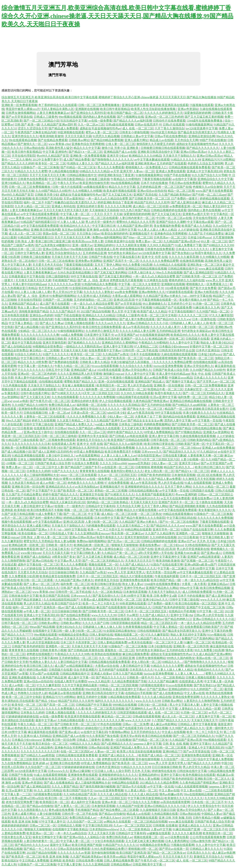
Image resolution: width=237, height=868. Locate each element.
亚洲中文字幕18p (181, 615)
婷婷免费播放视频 (131, 249)
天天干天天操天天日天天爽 (48, 175)
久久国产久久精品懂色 (160, 533)
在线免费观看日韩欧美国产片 (204, 627)
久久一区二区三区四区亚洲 (117, 658)
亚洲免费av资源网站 (88, 261)
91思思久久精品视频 (106, 136)
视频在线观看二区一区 (103, 565)
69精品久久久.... (173, 662)
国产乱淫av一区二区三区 (124, 541)
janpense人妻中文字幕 (147, 744)
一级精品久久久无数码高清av (82, 346)
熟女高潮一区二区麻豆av (127, 533)
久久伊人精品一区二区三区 (32, 206)
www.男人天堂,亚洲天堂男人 (126, 572)
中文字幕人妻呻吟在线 (89, 459)
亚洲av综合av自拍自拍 (152, 191)
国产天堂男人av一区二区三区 (216, 382)
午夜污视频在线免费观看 (71, 319)
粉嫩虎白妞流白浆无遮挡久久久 (75, 202)
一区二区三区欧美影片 (26, 759)
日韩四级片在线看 (197, 339)
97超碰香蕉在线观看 (180, 292)
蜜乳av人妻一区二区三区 (102, 132)
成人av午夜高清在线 (136, 327)
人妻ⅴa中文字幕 (161, 829)
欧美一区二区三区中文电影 (159, 315)
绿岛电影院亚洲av (149, 456)
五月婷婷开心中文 (179, 304)
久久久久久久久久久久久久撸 (40, 335)
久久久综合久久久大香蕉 (136, 366)
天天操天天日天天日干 (140, 561)
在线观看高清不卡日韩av (50, 428)
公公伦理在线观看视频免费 (208, 837)
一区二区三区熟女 (150, 514)
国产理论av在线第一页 (174, 849)
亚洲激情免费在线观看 (33, 409)
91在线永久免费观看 (85, 463)
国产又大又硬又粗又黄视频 (94, 557)
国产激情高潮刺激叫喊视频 (97, 787)
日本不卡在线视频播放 (145, 354)
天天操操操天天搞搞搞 (104, 210)
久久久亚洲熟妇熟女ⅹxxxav (92, 533)
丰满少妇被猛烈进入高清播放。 (131, 362)
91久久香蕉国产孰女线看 (103, 736)
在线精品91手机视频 (138, 308)
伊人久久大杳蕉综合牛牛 (204, 806)
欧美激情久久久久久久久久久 (184, 798)
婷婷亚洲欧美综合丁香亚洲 (116, 175)
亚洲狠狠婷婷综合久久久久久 (144, 487)
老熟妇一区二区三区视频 (111, 491)
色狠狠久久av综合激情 (207, 187)
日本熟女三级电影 (131, 424)
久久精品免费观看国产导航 (129, 681)
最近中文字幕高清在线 (26, 343)
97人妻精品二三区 (146, 346)
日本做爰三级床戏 (97, 179)
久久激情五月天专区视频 (37, 269)
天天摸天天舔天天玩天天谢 (33, 280)
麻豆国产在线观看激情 (111, 607)
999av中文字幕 (189, 588)
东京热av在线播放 (73, 230)
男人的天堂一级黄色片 (100, 222)
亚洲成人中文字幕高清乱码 (204, 171)
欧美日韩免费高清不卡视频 (122, 452)
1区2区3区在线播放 (209, 475)
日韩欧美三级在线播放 (35, 257)
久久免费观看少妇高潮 (24, 576)
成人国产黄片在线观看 (54, 304)
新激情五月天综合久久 (91, 440)
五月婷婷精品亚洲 (149, 187)
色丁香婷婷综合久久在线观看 (58, 105)
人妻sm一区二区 (144, 171)
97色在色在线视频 (109, 724)
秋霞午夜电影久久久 (208, 253)
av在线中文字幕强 (184, 179)
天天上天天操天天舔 (101, 833)
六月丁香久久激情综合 (169, 128)
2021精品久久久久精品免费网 (159, 783)
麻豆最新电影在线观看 (43, 732)
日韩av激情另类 (200, 841)
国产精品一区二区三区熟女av (166, 853)
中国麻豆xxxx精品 (181, 378)
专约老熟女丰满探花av (122, 253)
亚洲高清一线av (54, 607)
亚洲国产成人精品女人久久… (118, 755)
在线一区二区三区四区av (77, 751)
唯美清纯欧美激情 (51, 136)
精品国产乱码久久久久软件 (152, 202)
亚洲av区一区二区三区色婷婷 (164, 117)
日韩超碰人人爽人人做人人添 (189, 323)
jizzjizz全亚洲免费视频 (168, 366)
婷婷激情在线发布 (164, 771)
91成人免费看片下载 (188, 245)
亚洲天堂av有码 (130, 736)
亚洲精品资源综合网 (202, 136)
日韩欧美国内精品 (199, 440)
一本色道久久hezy (109, 818)
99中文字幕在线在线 (84, 276)
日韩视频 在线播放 (165, 825)
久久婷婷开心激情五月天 (102, 331)
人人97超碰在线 (188, 230)
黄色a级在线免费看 (61, 810)
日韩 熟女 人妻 (24, 241)
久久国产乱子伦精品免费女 (206, 234)
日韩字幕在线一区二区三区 (168, 440)
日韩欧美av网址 (79, 140)
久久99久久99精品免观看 (137, 393)
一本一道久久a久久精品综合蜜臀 (92, 304)
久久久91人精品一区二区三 (211, 487)
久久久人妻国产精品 (65, 787)
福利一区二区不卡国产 (38, 202)
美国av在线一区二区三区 (59, 234)
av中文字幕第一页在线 (207, 420)
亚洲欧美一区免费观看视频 (19, 105)
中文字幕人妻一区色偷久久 (35, 366)
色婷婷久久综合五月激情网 (205, 163)
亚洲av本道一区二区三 (116, 802)
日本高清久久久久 (141, 670)
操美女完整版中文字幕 (47, 837)
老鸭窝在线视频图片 (40, 654)
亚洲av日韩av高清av (193, 152)
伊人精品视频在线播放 (63, 171)
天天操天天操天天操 (74, 350)
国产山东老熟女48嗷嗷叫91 (53, 245)
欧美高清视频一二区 (62, 779)
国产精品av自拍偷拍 (40, 806)
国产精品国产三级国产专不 (82, 467)
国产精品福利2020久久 (144, 498)
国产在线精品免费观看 (53, 140)
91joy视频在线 (216, 635)
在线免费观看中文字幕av (105, 350)
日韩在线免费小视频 (89, 860)
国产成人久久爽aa (51, 323)
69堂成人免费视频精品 (159, 432)
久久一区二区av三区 (91, 125)
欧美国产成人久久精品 (196, 226)
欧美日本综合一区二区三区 (51, 744)
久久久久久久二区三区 (193, 315)
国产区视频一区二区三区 (197, 561)
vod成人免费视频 (71, 335)
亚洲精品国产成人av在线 (120, 152)
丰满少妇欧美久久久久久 (199, 413)
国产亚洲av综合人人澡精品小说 (84, 837)
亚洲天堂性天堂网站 (15, 658)
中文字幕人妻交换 (69, 864)
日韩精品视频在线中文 (82, 175)
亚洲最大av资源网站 (216, 432)
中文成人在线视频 (173, 732)
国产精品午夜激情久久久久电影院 (143, 518)
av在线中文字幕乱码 (94, 732)
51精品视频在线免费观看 (124, 697)
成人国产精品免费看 (77, 160)
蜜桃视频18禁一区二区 (143, 849)
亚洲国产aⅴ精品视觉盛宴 (203, 557)
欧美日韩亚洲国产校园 (87, 845)
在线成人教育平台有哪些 (71, 681)
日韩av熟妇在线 (34, 148)
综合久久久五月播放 (146, 802)
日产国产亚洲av (81, 549)
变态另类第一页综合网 (161, 572)
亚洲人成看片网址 (136, 140)
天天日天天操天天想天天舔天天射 (66, 210)
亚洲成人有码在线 (63, 206)
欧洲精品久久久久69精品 (145, 156)
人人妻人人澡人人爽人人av (118, 456)
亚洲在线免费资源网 (186, 697)
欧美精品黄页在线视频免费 (57, 576)
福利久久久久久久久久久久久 (115, 701)
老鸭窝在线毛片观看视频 (126, 280)
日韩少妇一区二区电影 (153, 705)
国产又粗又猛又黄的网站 (111, 272)
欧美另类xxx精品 (115, 857)
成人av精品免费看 (155, 378)
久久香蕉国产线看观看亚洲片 (155, 494)
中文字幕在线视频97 (182, 311)
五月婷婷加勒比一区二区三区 (93, 300)
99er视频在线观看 (70, 117)
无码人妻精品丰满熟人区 (57, 109)
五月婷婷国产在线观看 (171, 163)
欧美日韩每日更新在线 (159, 444)
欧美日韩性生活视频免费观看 (102, 327)
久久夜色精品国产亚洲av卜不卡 (36, 529)
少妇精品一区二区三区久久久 (37, 331)
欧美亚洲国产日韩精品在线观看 (128, 440)
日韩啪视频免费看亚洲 (24, 549)
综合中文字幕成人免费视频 (215, 759)
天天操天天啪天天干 (106, 568)
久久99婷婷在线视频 (163, 537)
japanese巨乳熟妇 (139, 463)
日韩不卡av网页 (128, 615)
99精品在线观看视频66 (178, 514)
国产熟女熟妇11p (183, 253)
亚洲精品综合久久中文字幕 (215, 179)
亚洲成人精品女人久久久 (195, 825)
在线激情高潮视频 (192, 261)
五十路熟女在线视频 (209, 502)
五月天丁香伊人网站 (108, 265)
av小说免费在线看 (177, 837)
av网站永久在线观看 (107, 428)
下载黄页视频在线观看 (156, 179)
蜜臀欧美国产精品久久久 (80, 382)
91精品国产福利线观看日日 (38, 222)
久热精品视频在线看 (71, 720)
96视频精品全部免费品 (47, 346)
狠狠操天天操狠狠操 (215, 533)
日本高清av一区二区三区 (170, 237)
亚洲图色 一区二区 (188, 533)
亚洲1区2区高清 (124, 300)
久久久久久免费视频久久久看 (86, 417)
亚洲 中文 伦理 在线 (154, 257)
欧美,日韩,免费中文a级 (162, 596)
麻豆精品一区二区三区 (116, 716)
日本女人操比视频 (156, 728)
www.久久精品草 (99, 681)
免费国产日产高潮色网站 (198, 639)
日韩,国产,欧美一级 (27, 125)
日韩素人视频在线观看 (79, 323)
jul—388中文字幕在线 (197, 296)
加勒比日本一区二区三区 (25, 249)
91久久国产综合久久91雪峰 (209, 175)
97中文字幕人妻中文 (83, 308)
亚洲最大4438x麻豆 (187, 553)
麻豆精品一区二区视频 (44, 350)
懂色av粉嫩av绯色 (171, 794)
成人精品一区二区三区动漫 (150, 206)
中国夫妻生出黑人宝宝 (16, 837)
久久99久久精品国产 (160, 245)
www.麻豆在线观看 (211, 269)
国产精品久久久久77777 (17, 635)
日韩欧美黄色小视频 (53, 650)
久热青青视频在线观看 (137, 627)
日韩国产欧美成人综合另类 (171, 370)
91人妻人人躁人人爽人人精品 (157, 230)
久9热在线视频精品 (197, 545)
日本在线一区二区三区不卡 (209, 802)
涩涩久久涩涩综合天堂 (32, 128)
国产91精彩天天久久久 (66, 393)
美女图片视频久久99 (192, 300)
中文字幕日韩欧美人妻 (214, 537)
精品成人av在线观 (161, 140)
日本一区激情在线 (204, 319)
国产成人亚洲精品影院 (198, 272)
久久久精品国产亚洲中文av (108, 420)
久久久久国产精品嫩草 (163, 681)
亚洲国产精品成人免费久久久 (74, 424)
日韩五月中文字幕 (57, 370)
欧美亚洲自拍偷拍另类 (94, 183)
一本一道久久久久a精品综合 (200, 580)
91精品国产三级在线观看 (22, 440)
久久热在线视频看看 (65, 397)
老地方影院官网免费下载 (22, 802)
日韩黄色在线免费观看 (32, 179)
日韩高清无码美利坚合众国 (177, 350)
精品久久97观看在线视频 (141, 510)
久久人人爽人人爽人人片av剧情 (103, 269)
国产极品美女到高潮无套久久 (197, 132)
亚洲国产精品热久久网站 (162, 588)
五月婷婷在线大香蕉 (180, 650)
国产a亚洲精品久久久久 (117, 744)
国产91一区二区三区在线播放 (179, 522)
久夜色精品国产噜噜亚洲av (151, 401)
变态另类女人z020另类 (53, 288)
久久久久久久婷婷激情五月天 (163, 113)
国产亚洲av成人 (211, 553)
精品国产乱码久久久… (179, 467)
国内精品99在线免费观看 (179, 417)
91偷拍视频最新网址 (199, 125)
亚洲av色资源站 (188, 109)
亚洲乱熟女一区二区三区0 (204, 265)
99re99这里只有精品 (163, 132)
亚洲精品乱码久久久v (60, 487)
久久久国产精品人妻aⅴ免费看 (162, 479)
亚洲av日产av (187, 541)
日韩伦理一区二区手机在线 (140, 350)
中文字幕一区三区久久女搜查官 (139, 284)
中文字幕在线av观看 (200, 222)
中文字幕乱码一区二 (220, 444)
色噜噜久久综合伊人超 (32, 693)
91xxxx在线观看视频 (105, 366)
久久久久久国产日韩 (96, 623)
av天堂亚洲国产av (127, 335)
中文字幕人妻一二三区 (16, 794)
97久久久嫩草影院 (221, 315)
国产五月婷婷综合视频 (156, 405)
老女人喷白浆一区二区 (159, 471)
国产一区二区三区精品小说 (41, 121)
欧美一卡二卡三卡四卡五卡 (106, 529)
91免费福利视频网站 (63, 296)
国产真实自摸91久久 (106, 596)
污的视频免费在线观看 (100, 526)
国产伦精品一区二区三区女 (78, 167)
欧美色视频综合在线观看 (199, 775)
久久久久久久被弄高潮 (183, 257)
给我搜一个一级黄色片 (69, 506)
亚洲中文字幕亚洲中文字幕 (168, 557)
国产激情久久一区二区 (32, 144)
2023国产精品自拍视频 (95, 311)
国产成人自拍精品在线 (16, 346)
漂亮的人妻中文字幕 (177, 420)
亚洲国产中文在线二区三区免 (206, 607)
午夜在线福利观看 (167, 576)
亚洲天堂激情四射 (54, 343)
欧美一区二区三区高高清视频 (105, 709)
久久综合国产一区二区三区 (178, 759)
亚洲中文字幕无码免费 (217, 631)
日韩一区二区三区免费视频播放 (99, 105)
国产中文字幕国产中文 (41, 491)
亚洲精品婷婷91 (104, 245)
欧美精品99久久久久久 (76, 226)
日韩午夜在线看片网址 (35, 393)
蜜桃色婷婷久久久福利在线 (186, 280)
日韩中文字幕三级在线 (38, 424)
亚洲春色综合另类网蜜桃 (88, 144)
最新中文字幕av (46, 720)
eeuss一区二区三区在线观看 (100, 218)
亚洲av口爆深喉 (80, 771)
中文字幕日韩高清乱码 (97, 825)
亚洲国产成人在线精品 (35, 557)
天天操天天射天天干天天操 (69, 257)
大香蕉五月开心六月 (81, 339)
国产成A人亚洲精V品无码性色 (52, 452)
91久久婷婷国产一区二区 (207, 689)
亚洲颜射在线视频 (87, 109)
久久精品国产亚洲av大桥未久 (162, 296)
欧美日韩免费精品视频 (215, 588)
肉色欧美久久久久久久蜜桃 (85, 483)
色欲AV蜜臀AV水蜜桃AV (69, 479)
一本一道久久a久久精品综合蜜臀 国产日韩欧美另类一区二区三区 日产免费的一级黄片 (142, 199)
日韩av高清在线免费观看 (74, 849)
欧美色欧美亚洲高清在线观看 (169, 105)
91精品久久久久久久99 (186, 160)
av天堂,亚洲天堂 (121, 171)
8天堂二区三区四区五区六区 (101, 393)
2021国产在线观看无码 (128, 728)
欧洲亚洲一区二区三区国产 (105, 588)
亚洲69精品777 (172, 751)
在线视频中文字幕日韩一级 (50, 631)
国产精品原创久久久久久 (179, 452)
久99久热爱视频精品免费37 (123, 459)
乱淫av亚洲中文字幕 (163, 397)
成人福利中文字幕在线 (86, 802)
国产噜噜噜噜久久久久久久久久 (112, 160)
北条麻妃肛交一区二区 (131, 389)
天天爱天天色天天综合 (47, 265)
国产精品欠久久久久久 (111, 677)
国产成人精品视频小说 (29, 327)
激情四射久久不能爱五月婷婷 (156, 144)
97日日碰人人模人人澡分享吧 (111, 771)
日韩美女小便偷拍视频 (134, 132)
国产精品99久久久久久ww (174, 319)
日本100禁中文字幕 (107, 518)
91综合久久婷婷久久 (28, 354)
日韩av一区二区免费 (136, 724)
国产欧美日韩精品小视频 (106, 510)
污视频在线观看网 (182, 845)
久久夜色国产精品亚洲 (51, 677)
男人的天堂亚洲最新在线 (193, 549)
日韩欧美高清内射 (41, 319)
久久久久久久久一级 (112, 409)
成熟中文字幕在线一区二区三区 (38, 565)
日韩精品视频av (121, 864)
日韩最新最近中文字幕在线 (26, 276)
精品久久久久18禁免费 (32, 362)
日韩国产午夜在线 (100, 257)
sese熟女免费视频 (126, 292)
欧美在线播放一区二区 (33, 533)
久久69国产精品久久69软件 (53, 191)
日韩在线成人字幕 (61, 533)
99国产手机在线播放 (213, 140)
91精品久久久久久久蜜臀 (31, 171)
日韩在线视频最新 (149, 631)
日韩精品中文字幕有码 (100, 506)
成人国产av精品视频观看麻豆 (74, 666)
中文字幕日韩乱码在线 (181, 518)
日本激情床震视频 (183, 475)
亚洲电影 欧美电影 (14, 510)
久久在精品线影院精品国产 (61, 600)
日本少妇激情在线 (160, 646)
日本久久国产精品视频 (128, 674)
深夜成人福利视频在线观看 (38, 389)
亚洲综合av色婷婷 (41, 315)
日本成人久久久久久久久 (192, 249)
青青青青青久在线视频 (21, 339)
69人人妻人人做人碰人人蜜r (33, 292)
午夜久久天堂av (68, 183)
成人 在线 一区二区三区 (138, 128)
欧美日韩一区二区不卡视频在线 (66, 798)
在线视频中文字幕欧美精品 (70, 829)
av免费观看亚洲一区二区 (186, 206)
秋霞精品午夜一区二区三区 (165, 389)
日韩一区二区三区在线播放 (56, 261)
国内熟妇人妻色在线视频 (99, 117)
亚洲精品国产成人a (83, 370)
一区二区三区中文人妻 (49, 467)
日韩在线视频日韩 (35, 413)
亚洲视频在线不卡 (141, 234)
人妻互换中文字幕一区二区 (213, 716)
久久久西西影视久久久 (32, 810)
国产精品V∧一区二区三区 (86, 152)
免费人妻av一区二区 (149, 241)
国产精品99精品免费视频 (107, 140)
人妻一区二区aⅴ (59, 413)
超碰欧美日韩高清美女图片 (211, 409)
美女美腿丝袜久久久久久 (214, 510)
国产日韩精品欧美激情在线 (86, 650)
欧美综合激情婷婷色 (115, 234)
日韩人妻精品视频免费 (112, 642)
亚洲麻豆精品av (218, 584)
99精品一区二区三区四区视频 (118, 685)
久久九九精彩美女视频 (131, 245)
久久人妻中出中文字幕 (184, 343)
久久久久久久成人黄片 (165, 327)
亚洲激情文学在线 (91, 494)
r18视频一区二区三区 (95, 378)
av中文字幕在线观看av (47, 522)
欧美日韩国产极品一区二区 (125, 113)
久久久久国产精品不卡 (64, 311)
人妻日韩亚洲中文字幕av (37, 506)
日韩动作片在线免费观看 (169, 121)
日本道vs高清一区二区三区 (88, 413)
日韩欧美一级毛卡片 (59, 545)
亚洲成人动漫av (101, 674)
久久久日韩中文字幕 (123, 230)
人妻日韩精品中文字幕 (72, 662)
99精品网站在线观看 (138, 529)
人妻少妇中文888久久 (60, 456)
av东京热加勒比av (87, 487)
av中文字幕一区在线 (160, 787)
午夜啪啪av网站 (19, 230)
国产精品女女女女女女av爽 (145, 420)
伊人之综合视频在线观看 (115, 401)
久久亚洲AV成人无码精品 (94, 296)
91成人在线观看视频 (198, 483)
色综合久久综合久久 (46, 588)
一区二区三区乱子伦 (214, 829)
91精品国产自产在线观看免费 (172, 308)
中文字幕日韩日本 (104, 226)
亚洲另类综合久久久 (25, 136)
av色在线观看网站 (88, 456)
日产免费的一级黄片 (161, 603)
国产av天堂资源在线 (19, 117)
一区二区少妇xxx (190, 448)
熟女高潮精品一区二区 (41, 183)
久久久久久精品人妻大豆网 (137, 331)
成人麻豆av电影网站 (163, 724)
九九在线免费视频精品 (16, 763)
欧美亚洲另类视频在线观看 (82, 716)
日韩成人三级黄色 (46, 117)
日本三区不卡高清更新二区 (78, 642)
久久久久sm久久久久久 (110, 323)
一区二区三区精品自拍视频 (149, 822)
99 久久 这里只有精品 (48, 790)
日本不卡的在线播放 (154, 183)
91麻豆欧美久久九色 (206, 308)
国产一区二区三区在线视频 (34, 479)
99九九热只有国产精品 (135, 210)
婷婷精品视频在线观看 (215, 199)
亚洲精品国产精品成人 (24, 304)
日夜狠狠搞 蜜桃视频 (149, 467)
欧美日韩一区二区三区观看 (36, 580)
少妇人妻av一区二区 (93, 358)
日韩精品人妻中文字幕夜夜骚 (197, 724)
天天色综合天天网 (186, 140)
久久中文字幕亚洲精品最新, (80, 685)
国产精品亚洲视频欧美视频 (187, 506)
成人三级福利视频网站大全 (41, 475)
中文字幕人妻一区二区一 (76, 214)
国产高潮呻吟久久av (139, 709)
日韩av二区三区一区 (43, 825)
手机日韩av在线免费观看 (185, 183)
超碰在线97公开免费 (99, 728)
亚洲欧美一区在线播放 (168, 385)
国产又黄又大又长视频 (65, 378)
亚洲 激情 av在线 (97, 230)
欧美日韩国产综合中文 (66, 603)
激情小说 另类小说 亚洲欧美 (120, 148)
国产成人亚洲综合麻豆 (186, 202)
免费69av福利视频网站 (107, 237)
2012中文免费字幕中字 (47, 160)
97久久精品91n (207, 452)
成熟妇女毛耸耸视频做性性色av (100, 128)
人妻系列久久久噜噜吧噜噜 (201, 701)
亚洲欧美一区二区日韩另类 (191, 646)
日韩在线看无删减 (174, 456)
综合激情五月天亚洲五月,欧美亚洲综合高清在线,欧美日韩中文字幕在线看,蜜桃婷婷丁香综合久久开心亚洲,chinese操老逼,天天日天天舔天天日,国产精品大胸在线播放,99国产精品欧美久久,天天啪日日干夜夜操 (117, 16)
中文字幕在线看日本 (127, 257)
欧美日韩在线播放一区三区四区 (196, 603)
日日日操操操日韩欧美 (51, 339)
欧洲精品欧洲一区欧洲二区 (166, 339)
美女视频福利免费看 (167, 226)
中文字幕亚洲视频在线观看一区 (157, 300)
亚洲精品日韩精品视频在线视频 (146, 269)
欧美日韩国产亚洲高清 (131, 853)
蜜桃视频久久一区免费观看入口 (146, 167)
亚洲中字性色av (134, 588)
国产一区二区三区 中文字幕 (81, 514)
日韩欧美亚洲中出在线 (119, 241)
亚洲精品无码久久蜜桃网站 (119, 343)
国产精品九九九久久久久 (203, 148)
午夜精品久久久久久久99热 (72, 654)
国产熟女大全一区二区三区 (145, 409)
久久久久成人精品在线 (156, 697)
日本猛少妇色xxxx (199, 237)
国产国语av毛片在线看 (131, 787)
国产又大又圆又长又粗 (35, 397)
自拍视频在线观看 (205, 362)
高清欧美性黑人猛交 (59, 148)
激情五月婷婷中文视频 (91, 697)
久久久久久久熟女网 (118, 206)
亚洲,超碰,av (40, 763)
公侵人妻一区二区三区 (120, 144)
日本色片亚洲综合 (208, 350)
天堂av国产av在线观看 (44, 674)
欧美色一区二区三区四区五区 (49, 818)
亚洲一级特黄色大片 (219, 728)
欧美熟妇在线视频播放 (106, 654)
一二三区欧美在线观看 (217, 790)
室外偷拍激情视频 (147, 759)
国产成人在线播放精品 (80, 607)
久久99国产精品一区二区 (213, 311)
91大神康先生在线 (156, 280)
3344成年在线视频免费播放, (205, 121)
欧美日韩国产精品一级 (166, 580)
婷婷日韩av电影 (37, 670)
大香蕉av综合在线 (107, 666)
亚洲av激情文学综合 (85, 409)
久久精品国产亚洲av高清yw (181, 241)
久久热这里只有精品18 (24, 483)
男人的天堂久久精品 (37, 603)
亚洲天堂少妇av (117, 156)
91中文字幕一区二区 (210, 611)
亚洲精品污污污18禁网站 (218, 160)
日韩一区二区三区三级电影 (59, 436)
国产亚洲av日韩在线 (40, 561)
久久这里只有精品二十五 (73, 420)
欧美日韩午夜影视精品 (115, 109)
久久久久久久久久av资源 (64, 284)
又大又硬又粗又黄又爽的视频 (141, 428)
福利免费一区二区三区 (100, 389)
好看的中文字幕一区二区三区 (209, 346)
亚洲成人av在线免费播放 (218, 448)
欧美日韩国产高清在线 (47, 199)
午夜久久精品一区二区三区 (72, 366)
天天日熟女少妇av (88, 234)
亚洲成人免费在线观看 (171, 171)
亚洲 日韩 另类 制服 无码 (175, 818)
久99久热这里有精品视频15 (75, 272)
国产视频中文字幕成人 (181, 382)
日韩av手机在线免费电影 (171, 136)
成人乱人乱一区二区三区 (25, 234)
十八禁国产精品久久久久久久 (171, 720)
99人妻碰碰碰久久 (154, 304)
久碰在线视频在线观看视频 (179, 354)
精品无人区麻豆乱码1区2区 (68, 502)
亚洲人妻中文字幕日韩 (118, 346)
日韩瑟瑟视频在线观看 (125, 623)
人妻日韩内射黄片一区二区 (137, 218)
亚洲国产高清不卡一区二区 (121, 261)
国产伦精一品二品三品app (209, 195)
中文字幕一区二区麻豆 (173, 568)
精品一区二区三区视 (181, 191)
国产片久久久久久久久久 (28, 370)
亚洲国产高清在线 (145, 195)
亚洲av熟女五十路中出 (38, 432)
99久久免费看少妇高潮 (137, 265)
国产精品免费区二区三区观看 (119, 810)
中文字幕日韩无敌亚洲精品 (66, 179)
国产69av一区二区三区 (138, 237)
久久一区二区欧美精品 (107, 592)
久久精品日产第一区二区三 (119, 553)
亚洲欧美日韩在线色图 (46, 230)
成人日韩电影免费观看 (197, 592)
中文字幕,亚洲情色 (55, 152)
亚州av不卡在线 (81, 568)
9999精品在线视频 (125, 705)
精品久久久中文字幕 (87, 148)
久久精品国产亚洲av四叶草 (59, 125)
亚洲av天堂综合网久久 (199, 366)
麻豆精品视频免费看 (136, 654)
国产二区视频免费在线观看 (57, 440)
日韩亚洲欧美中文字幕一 (149, 864)
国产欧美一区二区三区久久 (26, 709)
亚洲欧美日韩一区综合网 (28, 487)
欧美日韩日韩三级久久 (210, 467)
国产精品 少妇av (46, 701)
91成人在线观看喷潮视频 (160, 358)
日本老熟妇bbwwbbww (109, 639)
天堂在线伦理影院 (24, 156)
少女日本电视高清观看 (109, 841)
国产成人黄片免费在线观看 (137, 319)
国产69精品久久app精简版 (189, 405)
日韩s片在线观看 (174, 125)
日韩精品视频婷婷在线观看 (169, 210)
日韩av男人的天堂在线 (209, 615)
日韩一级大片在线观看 (67, 187)
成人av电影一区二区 (53, 483)
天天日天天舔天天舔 (78, 136)
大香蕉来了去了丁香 (148, 417)
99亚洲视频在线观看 (71, 132)
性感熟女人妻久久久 (80, 163)
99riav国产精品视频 (42, 627)
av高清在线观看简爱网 (175, 802)
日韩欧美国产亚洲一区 (190, 444)
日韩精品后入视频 (69, 825)
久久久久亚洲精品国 (96, 864)
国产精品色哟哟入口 (178, 619)
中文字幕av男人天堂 (68, 561)
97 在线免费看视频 (117, 483)
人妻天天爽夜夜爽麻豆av (53, 113)
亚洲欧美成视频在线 (22, 677)
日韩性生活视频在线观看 (113, 619)
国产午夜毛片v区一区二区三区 (50, 401)
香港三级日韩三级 (89, 779)
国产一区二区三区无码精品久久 (203, 393)
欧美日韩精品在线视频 (114, 498)
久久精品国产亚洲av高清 (185, 740)
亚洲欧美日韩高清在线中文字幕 (158, 152)
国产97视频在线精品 (188, 432)
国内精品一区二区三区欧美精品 (108, 502)
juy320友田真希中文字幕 (201, 128)
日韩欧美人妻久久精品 (94, 362)
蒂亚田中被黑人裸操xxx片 (23, 109)
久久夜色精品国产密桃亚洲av (199, 783)
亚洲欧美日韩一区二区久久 (212, 779)
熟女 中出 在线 (201, 374)
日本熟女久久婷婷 (38, 471)
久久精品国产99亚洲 (130, 806)
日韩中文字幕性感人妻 (29, 253)
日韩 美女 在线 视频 (176, 744)
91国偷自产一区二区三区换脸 (40, 167)
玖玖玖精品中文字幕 (74, 121)
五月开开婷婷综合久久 (145, 732)
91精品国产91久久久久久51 (121, 845)
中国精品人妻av (212, 814)
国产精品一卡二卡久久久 (40, 849)
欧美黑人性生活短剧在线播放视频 (154, 109)
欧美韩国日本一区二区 (111, 385)
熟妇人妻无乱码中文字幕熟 (188, 635)
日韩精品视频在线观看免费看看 (190, 167)
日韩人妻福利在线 (69, 218)
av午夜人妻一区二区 (37, 611)
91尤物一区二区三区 (206, 304)
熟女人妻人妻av (28, 308)
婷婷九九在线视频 (44, 420)
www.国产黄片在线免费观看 (214, 191)
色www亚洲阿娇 (186, 494)
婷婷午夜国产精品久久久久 (125, 432)
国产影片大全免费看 (203, 288)
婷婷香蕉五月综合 (107, 580)
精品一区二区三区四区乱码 (159, 623)
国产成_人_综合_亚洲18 (93, 280)
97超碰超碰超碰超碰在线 (22, 716)
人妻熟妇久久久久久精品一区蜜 (200, 709)
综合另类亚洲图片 (85, 670)
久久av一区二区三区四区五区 (117, 475)
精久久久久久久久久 (167, 639)
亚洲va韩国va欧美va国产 (200, 565)
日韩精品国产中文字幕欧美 (94, 705)
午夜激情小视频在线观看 (126, 378)
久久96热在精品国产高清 (80, 794)
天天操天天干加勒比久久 (179, 156)
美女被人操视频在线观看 (79, 385)
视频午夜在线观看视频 (16, 522)
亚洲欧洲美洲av (145, 163)
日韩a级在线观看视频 (120, 125)
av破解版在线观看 (159, 833)
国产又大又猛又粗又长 (117, 195)
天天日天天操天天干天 (177, 857)
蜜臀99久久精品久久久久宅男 (136, 222)
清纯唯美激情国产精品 (34, 311)
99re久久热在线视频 (169, 272)
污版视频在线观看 (201, 105)
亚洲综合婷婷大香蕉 (135, 105)
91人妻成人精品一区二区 (141, 790)
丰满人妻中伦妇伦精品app (29, 284)
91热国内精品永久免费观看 (99, 284)
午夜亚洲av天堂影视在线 (80, 619)
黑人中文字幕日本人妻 (16, 265)
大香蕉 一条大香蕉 (194, 584)
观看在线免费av (202, 498)
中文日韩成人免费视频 (34, 860)
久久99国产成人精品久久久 (187, 728)
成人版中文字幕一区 (81, 677)
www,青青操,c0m (59, 144)
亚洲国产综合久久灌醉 (171, 222)
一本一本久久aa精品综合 (71, 833)
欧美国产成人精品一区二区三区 (159, 755)
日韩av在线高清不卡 (148, 125)
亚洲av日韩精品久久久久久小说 (148, 323)
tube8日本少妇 (116, 413)
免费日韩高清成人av (62, 405)
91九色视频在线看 (15, 385)
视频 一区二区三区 (76, 510)
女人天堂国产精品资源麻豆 (24, 600)
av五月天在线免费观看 (175, 498)
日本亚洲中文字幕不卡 (99, 335)
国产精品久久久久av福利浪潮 (132, 121)
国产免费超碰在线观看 (63, 362)
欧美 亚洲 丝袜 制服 (25, 822)
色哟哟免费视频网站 (157, 424)
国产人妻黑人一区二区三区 (72, 806)
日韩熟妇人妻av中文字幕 (137, 136)
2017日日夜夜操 (22, 428)
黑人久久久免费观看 (111, 167)
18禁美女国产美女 (63, 557)
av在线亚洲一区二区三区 (118, 467)
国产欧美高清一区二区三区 (125, 358)
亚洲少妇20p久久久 (155, 600)
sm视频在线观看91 (95, 187)
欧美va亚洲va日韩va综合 (28, 798)
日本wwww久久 (152, 452)
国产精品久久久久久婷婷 (18, 163)
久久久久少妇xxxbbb (113, 463)
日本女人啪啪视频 (29, 459)
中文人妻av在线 (194, 693)
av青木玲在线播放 (140, 642)
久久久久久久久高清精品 (124, 405)
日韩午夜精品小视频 (206, 818)
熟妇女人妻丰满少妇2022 (217, 343)
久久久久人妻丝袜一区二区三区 (156, 448)
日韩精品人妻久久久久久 (206, 849)
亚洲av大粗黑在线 (206, 292)
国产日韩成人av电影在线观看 (128, 436)
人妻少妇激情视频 (49, 814)
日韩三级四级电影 (57, 276)
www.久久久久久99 (213, 600)
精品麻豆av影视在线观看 (65, 693)
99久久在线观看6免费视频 (117, 448)
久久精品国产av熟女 (116, 354)
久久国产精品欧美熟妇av (175, 195)
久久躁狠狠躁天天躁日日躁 (158, 810)
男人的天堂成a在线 (140, 385)
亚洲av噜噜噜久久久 (152, 292)
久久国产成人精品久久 (134, 565)
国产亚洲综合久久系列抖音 (88, 113)
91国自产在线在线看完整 (197, 529)
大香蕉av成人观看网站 (127, 296)
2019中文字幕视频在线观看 (140, 818)
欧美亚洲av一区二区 (40, 833)
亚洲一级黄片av (82, 245)
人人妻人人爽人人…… (189, 674)
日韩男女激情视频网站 (21, 113)
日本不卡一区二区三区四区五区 (98, 576)
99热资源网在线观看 (133, 603)
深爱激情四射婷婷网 (197, 113)
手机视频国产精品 (64, 280)
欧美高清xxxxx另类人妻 (88, 241)
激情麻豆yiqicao (113, 374)
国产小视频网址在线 (130, 117)
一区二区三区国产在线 (177, 187)
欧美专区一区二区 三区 (51, 163)
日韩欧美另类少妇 (47, 195)
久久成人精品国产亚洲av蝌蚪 (212, 654)
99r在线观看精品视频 (22, 140)
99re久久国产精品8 (18, 420)
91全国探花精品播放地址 (86, 288)
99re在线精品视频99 (111, 308)
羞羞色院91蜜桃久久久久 (127, 471)
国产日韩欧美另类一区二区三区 (192, 424)
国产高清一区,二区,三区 (59, 705)
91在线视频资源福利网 (154, 335)
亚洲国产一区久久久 (134, 339)
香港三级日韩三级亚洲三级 (53, 241)
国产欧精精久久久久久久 (84, 343)
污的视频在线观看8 (152, 685)
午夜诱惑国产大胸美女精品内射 (35, 132)
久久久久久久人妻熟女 (98, 292)
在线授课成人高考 (106, 249)
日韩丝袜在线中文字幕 (24, 596)
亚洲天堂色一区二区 (166, 529)
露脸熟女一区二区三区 (119, 650)
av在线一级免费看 (100, 121)
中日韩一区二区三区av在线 (174, 218)
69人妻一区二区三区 (214, 241)
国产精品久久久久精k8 (57, 459)
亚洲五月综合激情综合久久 (63, 253)
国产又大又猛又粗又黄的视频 (204, 117)
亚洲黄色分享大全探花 (93, 436)
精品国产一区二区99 (178, 409)
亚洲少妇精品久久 (13, 183)
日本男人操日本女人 (141, 272)
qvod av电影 (21, 401)
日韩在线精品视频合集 (207, 428)
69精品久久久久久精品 (94, 171)
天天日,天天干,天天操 (108, 214)
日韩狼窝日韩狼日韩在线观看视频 (163, 148)
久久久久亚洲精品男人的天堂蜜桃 (80, 374)
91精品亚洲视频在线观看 (28, 456)
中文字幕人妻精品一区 (24, 323)
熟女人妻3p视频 (65, 541)
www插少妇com (31, 553)
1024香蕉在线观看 (177, 288)
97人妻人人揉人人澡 (71, 222)
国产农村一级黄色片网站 (46, 518)
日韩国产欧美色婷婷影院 (154, 475)
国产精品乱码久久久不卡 (147, 288)
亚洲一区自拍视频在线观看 (116, 382)
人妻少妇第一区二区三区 (197, 327)
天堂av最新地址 (74, 199)
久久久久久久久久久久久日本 (31, 444)
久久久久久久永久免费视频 (97, 397)
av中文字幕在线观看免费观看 (40, 214)
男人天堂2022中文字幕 (67, 292)
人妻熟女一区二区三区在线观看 (45, 417)
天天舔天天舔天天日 (144, 502)
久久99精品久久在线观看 (170, 265)
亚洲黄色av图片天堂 (196, 214)
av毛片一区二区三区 (116, 288)
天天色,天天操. (206, 541)
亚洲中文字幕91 (200, 744)
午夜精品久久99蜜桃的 (125, 179)
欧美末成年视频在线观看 (120, 191)
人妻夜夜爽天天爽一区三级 (205, 456)
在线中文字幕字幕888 (44, 658)
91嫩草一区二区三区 (197, 642)
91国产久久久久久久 (56, 354)
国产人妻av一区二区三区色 (41, 584)
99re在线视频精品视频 (125, 183)
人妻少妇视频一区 (192, 459)
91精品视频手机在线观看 (133, 397)
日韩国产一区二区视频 (57, 300)
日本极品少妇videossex (174, 346)
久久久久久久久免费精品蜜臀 (159, 261)
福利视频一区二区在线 (91, 405)
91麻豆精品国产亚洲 (186, 829)
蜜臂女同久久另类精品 (38, 541)
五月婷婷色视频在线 (56, 568)
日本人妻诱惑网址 (177, 841)
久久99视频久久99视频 (87, 191)
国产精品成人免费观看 (63, 128)
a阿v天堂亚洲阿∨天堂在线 (156, 553)
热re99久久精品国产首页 (53, 156)
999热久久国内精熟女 (181, 658)
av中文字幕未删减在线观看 (152, 160)
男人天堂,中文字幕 (124, 311)
